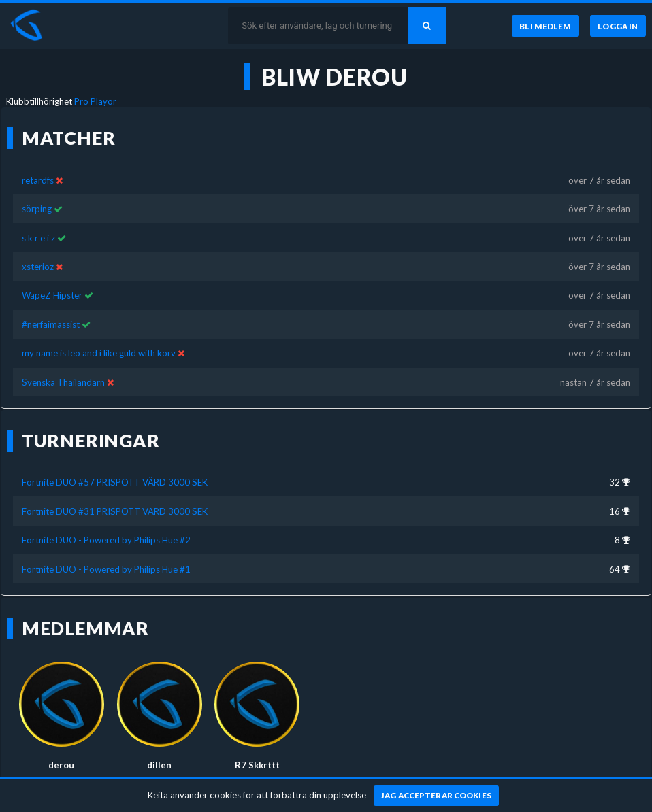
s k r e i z (38, 238)
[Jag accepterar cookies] (437, 796)
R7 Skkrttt (257, 765)
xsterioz (38, 267)
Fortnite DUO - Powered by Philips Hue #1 (106, 569)
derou (61, 765)
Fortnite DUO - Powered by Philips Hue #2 (106, 540)
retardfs (38, 180)
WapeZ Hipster (52, 295)
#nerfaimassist (51, 324)
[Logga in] (618, 26)
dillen (159, 765)
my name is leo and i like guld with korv (99, 353)
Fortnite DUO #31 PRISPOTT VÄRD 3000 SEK (115, 511)
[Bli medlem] (545, 26)
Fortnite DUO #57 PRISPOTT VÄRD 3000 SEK (115, 482)
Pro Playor (95, 101)
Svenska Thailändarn (63, 382)
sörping (37, 209)
